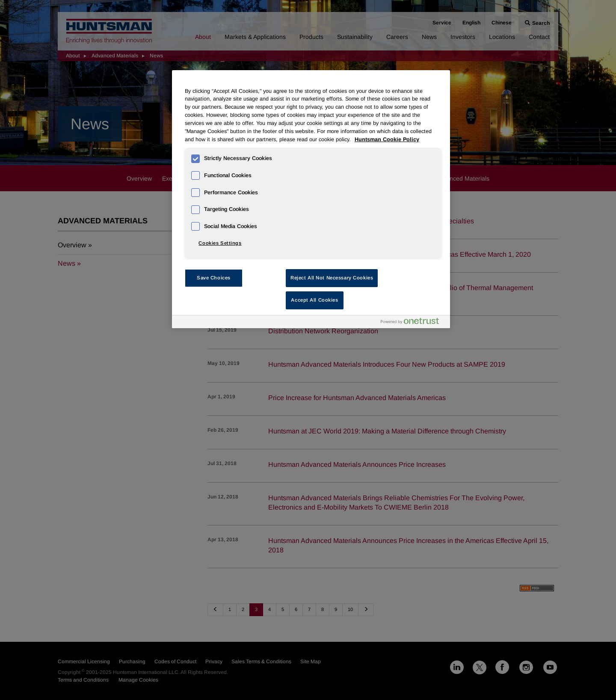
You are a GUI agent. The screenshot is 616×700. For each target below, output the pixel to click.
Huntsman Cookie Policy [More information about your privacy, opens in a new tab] (387, 139)
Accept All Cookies (314, 300)
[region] (311, 199)
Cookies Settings (220, 243)
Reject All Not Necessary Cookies (332, 278)
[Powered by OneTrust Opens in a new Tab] (413, 323)
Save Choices (214, 278)
